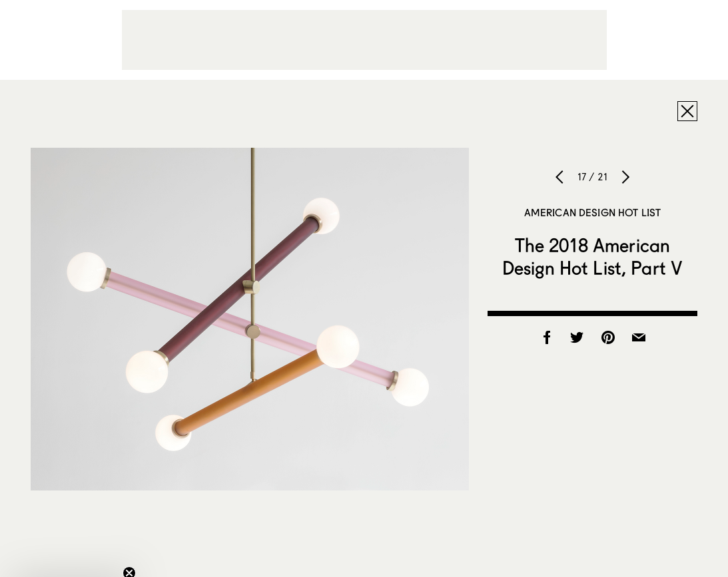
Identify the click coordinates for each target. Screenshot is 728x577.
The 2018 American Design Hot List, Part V (592, 256)
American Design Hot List (593, 212)
